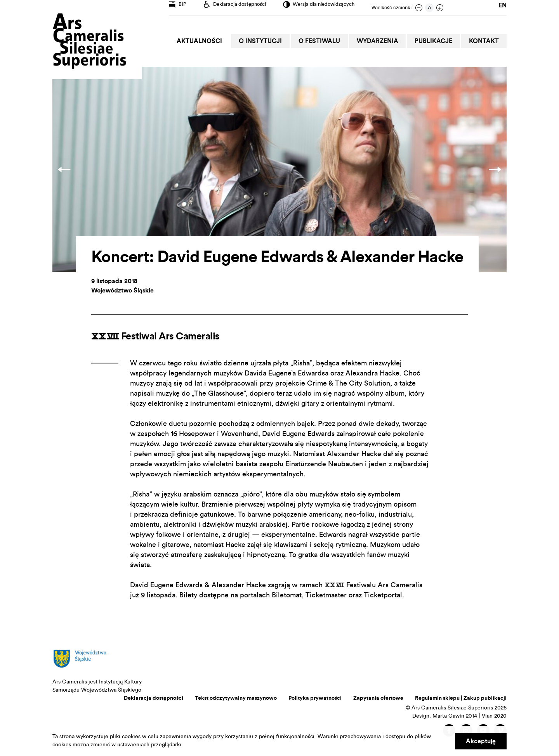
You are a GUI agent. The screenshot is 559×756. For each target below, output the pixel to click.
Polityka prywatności (315, 698)
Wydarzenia (381, 41)
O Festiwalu (324, 41)
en (503, 8)
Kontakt (485, 41)
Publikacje (436, 41)
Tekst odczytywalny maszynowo (236, 698)
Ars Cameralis (89, 42)
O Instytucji (267, 41)
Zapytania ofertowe (378, 698)
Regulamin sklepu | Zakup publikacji (461, 698)
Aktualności (207, 41)
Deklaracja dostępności (154, 698)
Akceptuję (481, 741)
